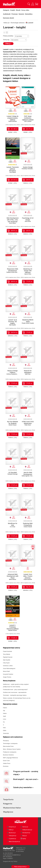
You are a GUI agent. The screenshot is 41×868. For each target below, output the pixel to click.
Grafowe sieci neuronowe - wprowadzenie (15, 692)
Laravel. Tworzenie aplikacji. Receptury (13, 169)
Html (4, 728)
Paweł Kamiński (13, 121)
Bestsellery (29, 14)
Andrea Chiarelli (28, 527)
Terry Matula (13, 172)
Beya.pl (25, 836)
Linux (5, 719)
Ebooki (18, 10)
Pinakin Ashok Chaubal (28, 323)
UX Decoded (13, 472)
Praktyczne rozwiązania (10, 752)
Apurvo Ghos (28, 274)
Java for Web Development (28, 473)
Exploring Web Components (28, 524)
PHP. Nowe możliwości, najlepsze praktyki (28, 118)
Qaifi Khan (28, 374)
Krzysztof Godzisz (8, 674)
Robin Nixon (28, 425)
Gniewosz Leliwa (8, 666)
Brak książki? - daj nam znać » (26, 779)
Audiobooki (7, 14)
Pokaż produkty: (8, 36)
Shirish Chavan (13, 425)
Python (5, 708)
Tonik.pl (15, 861)
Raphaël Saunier (13, 630)
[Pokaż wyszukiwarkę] (29, 4)
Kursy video (25, 10)
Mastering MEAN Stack (28, 321)
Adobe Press (7, 763)
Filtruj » (8, 44)
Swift (4, 716)
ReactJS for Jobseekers (28, 372)
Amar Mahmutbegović (9, 668)
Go (4, 722)
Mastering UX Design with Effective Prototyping (28, 272)
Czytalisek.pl (12, 839)
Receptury (6, 741)
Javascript (6, 733)
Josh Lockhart (28, 121)
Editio (5, 730)
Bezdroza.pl (12, 833)
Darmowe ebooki (9, 18)
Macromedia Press (8, 746)
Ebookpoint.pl (26, 833)
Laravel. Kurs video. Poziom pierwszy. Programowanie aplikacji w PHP (28, 578)
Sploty (24, 839)
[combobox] (22, 36)
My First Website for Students (13, 422)
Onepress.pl (12, 827)
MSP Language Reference (11, 758)
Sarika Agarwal (26, 476)
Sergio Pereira (7, 677)
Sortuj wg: (6, 40)
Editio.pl (11, 830)
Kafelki (7, 32)
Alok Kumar (28, 221)
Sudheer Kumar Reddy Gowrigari (15, 272)
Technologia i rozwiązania (10, 743)
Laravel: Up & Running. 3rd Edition (13, 322)
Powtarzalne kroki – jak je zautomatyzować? (15, 690)
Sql (4, 711)
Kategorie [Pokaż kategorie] (6, 10)
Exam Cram (6, 761)
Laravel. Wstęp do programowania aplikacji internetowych (13, 119)
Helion (5, 713)
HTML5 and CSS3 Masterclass (28, 422)
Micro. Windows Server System (12, 749)
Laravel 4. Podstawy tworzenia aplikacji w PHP (13, 628)
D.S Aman (13, 527)
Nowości (21, 14)
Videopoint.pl (13, 836)
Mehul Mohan (13, 579)
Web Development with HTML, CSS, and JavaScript (13, 220)
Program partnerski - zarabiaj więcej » (26, 773)
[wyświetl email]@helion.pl (14, 855)
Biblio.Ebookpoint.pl (14, 842)
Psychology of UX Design (28, 219)
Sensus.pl (25, 827)
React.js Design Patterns (13, 372)
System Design (28, 167)
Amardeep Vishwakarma (28, 169)
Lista (4, 32)
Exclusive (6, 766)
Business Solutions (8, 755)
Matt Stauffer (13, 325)
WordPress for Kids (13, 524)
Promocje (15, 14)
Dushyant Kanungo (13, 474)
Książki (13, 10)
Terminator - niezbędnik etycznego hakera (15, 695)
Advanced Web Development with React (13, 576)
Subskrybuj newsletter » (23, 787)
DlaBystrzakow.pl (27, 830)
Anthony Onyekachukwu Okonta (15, 374)
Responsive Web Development (13, 270)
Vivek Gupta (33, 476)
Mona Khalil (6, 671)
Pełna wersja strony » (21, 867)
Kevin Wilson (13, 223)
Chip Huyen (6, 663)
